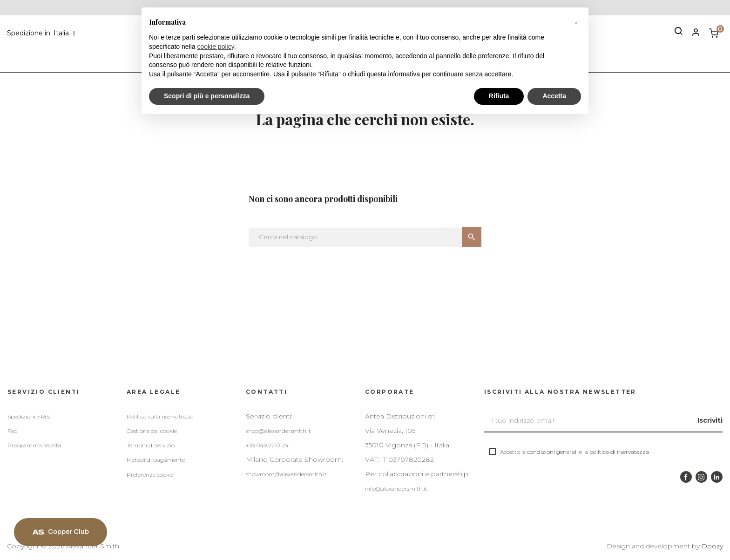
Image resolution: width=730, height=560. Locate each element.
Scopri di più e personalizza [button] (207, 96)
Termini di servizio (151, 445)
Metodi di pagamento (156, 460)
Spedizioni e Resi (30, 416)
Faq (13, 431)
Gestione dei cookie (152, 431)
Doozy (712, 546)
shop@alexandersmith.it (278, 431)
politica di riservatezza (619, 452)
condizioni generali (552, 452)
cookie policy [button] (216, 47)
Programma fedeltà (34, 445)
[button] (576, 22)
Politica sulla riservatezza (160, 416)
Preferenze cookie (150, 475)
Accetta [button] (554, 96)
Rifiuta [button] (499, 96)
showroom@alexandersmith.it (286, 474)
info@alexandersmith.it (396, 489)
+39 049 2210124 (267, 445)
